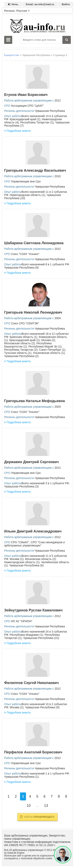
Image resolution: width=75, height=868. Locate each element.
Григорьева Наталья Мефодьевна (34, 401)
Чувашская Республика (50, 111)
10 (29, 806)
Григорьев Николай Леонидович (33, 312)
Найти (37, 817)
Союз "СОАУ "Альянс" (25, 254)
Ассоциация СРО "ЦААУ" (27, 106)
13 (46, 806)
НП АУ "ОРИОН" (22, 621)
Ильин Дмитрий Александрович (33, 531)
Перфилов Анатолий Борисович (33, 752)
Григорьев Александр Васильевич (35, 170)
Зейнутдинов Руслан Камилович (33, 610)
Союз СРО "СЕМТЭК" (25, 323)
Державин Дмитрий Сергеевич (31, 462)
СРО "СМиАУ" (20, 542)
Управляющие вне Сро (26, 181)
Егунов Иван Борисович (26, 95)
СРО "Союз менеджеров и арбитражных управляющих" (34, 544)
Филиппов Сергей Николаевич (31, 683)
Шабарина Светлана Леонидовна (34, 243)
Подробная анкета (17, 131)
